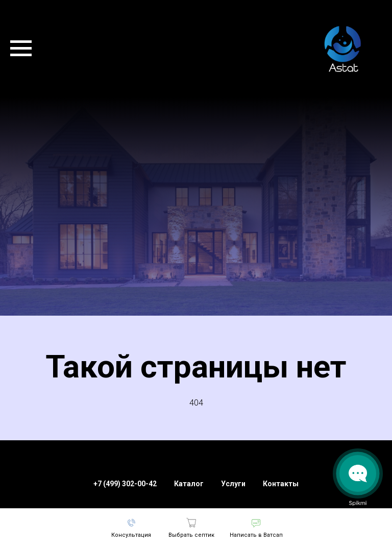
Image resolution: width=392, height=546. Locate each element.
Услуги (233, 484)
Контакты (281, 484)
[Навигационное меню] (21, 49)
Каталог (189, 484)
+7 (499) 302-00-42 (125, 484)
